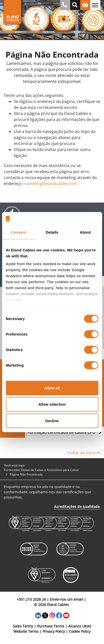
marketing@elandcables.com (50, 184)
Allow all (52, 388)
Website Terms (26, 631)
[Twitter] (45, 615)
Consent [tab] (19, 232)
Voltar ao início (84, 453)
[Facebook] (59, 615)
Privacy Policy (54, 631)
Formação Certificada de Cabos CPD (65, 432)
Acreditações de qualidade (77, 506)
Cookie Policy (80, 631)
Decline (52, 421)
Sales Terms (23, 626)
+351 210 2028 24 (31, 599)
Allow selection (52, 404)
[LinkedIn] (38, 615)
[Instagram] (52, 615)
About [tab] (85, 232)
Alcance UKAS (80, 626)
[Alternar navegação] (95, 5)
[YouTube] (66, 615)
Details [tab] (52, 232)
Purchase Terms (51, 626)
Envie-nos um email (66, 599)
